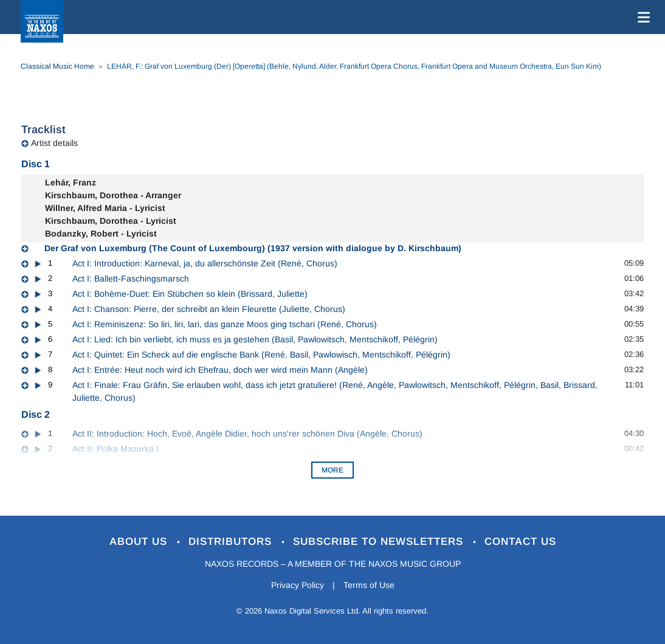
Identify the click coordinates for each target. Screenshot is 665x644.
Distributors (232, 542)
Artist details (54, 143)
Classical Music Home (57, 66)
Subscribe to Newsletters (380, 542)
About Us (140, 542)
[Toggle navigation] (641, 17)
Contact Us (520, 542)
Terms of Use (369, 585)
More (332, 470)
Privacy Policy (298, 585)
